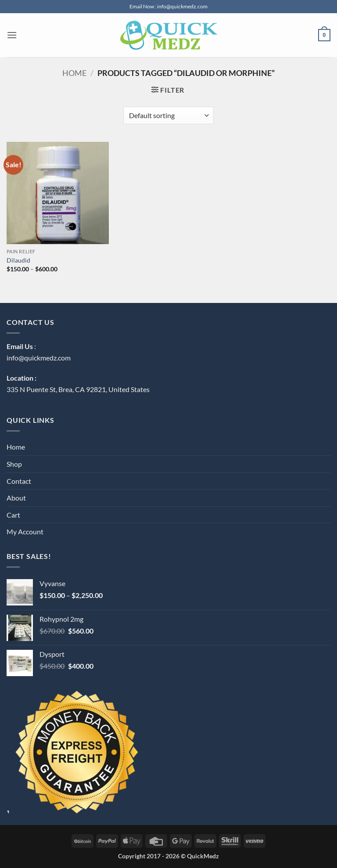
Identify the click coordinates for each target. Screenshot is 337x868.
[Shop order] (168, 115)
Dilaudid (18, 260)
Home (74, 73)
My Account (25, 531)
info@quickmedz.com (39, 358)
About (16, 498)
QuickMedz (203, 856)
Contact (19, 481)
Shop (14, 464)
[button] (12, 35)
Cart (13, 515)
